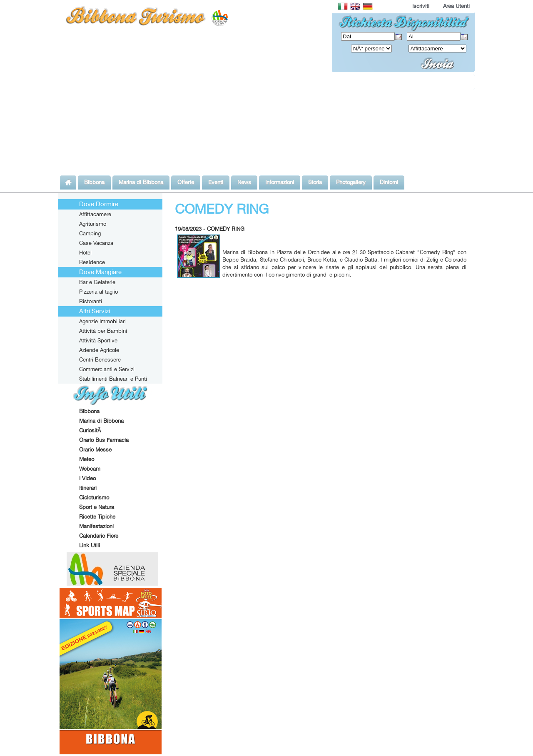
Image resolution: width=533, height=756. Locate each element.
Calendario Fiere (99, 536)
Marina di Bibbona (101, 421)
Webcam (90, 469)
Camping (90, 233)
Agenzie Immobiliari (102, 321)
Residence (92, 262)
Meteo (87, 459)
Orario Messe (95, 449)
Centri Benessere (100, 359)
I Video (87, 478)
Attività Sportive (98, 340)
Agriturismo (93, 224)
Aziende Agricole (99, 350)
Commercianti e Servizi (107, 369)
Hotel (85, 252)
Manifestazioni (96, 526)
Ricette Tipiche (97, 516)
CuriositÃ (91, 430)
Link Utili (90, 545)
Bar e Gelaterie (97, 282)
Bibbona (89, 411)
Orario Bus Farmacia (104, 440)
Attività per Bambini (103, 331)
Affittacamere (95, 214)
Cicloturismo (94, 497)
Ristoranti (91, 301)
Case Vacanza (96, 243)
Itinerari (88, 488)
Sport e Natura (97, 507)
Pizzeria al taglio (98, 292)
